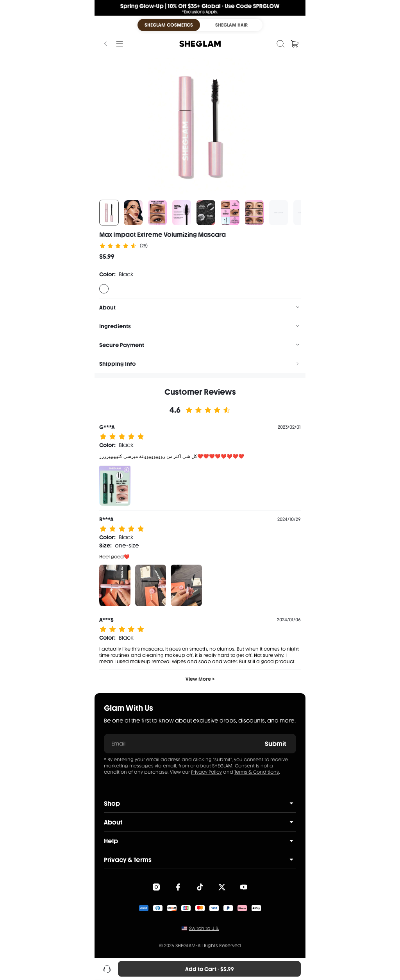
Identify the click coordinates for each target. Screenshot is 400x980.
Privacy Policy (206, 772)
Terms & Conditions (257, 772)
